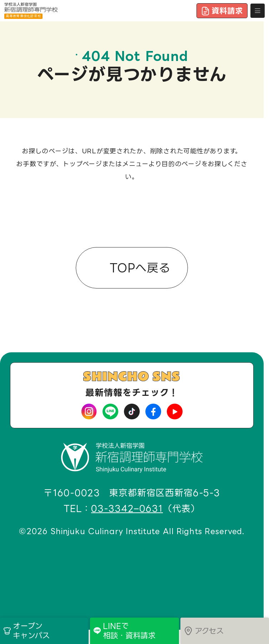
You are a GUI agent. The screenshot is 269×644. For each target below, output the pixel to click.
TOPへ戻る (138, 267)
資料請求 (222, 11)
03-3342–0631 (127, 509)
